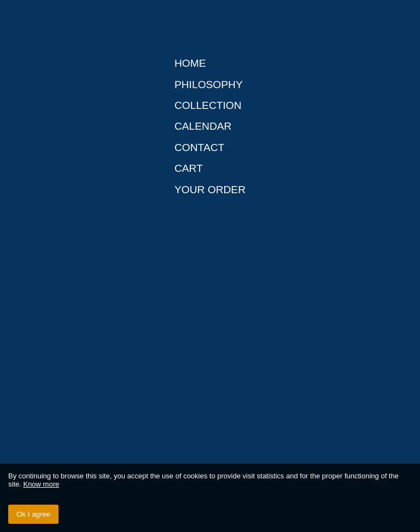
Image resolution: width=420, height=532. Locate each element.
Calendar (203, 126)
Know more (41, 484)
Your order (210, 190)
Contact (199, 148)
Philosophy (209, 85)
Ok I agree (33, 514)
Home (190, 63)
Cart (189, 168)
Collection (208, 105)
